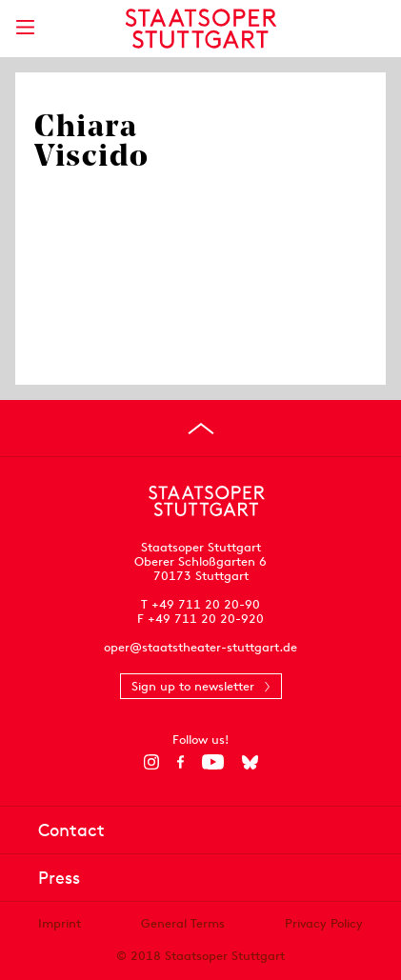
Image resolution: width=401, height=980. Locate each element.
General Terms (183, 923)
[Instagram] (151, 762)
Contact (71, 830)
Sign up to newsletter (193, 686)
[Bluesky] (250, 762)
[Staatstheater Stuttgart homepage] (200, 29)
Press (59, 878)
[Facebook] (180, 762)
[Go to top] (201, 429)
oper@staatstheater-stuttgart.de (200, 647)
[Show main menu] (25, 27)
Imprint (60, 923)
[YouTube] (213, 762)
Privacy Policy (324, 923)
